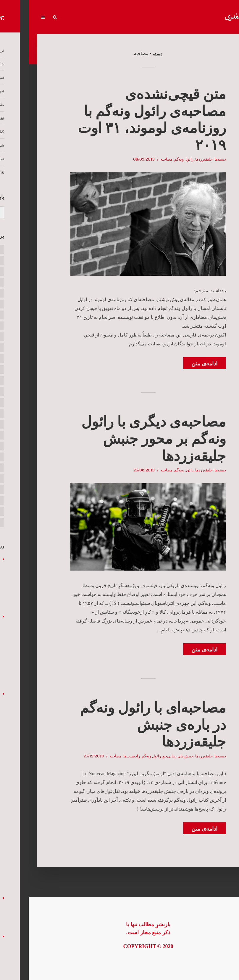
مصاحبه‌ (138, 159)
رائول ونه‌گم (155, 159)
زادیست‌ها (103, 756)
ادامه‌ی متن (176, 364)
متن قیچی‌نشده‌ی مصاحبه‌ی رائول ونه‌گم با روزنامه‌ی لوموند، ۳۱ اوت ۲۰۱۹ (123, 120)
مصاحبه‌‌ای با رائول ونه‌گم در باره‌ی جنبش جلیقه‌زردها (124, 725)
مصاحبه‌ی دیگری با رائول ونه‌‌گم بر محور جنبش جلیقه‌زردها (125, 439)
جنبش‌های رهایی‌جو (149, 756)
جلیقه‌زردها (175, 159)
